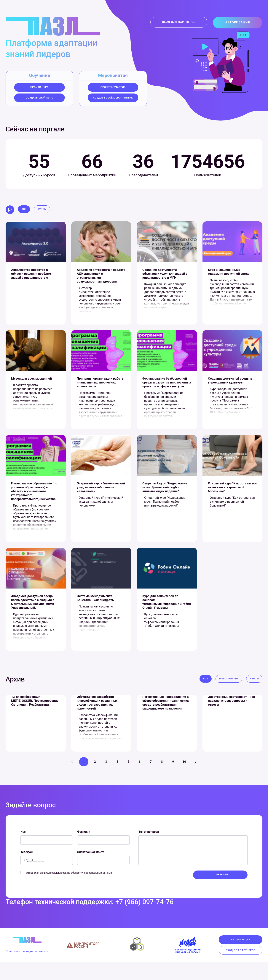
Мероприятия (227, 692)
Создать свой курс (39, 99)
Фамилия (84, 849)
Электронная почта (91, 869)
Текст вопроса (149, 849)
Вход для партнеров (184, 23)
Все (24, 211)
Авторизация (240, 23)
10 (184, 779)
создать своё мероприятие (113, 99)
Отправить (220, 892)
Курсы (43, 211)
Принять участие (113, 88)
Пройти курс (39, 88)
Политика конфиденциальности (31, 970)
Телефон (27, 869)
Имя (23, 849)
